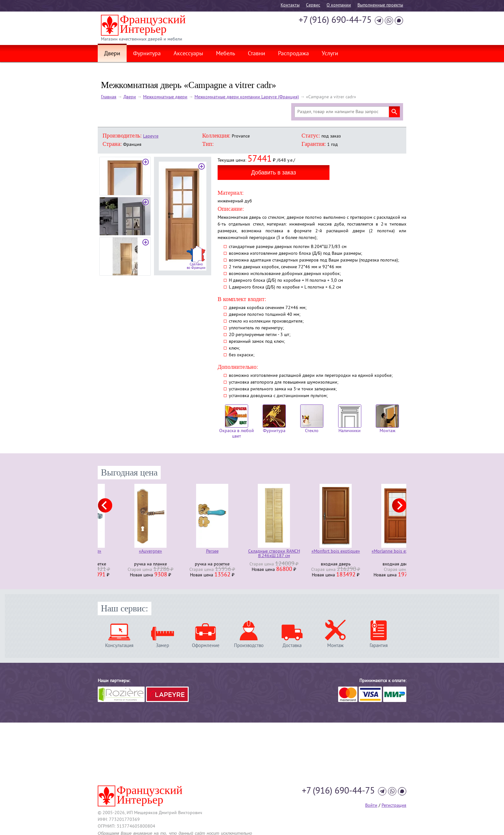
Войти (371, 806)
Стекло (312, 419)
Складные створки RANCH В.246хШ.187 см (314, 554)
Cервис (313, 5)
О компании (339, 5)
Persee (252, 552)
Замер (162, 646)
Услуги (330, 54)
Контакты (290, 5)
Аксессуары (188, 54)
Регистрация (394, 806)
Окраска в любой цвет (237, 422)
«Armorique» (129, 552)
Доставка (292, 646)
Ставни (256, 54)
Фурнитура (147, 54)
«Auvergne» (190, 552)
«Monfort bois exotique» (376, 552)
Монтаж (387, 419)
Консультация (119, 646)
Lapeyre (151, 136)
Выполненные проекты (380, 5)
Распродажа (293, 54)
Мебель (225, 54)
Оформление (206, 646)
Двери (112, 54)
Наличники (350, 419)
